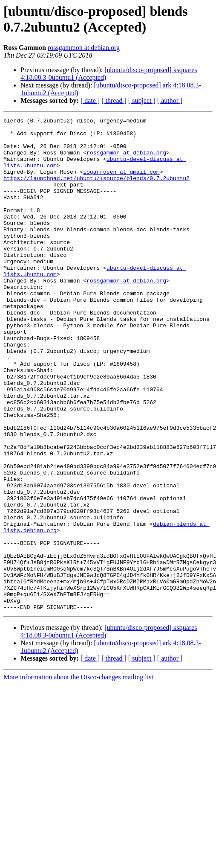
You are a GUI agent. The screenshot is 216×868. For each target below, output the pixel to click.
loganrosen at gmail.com (121, 183)
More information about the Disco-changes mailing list (78, 776)
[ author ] (170, 100)
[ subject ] (142, 100)
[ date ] (90, 100)
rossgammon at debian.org (84, 48)
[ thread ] (114, 100)
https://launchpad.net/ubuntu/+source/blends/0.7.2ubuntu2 (96, 191)
